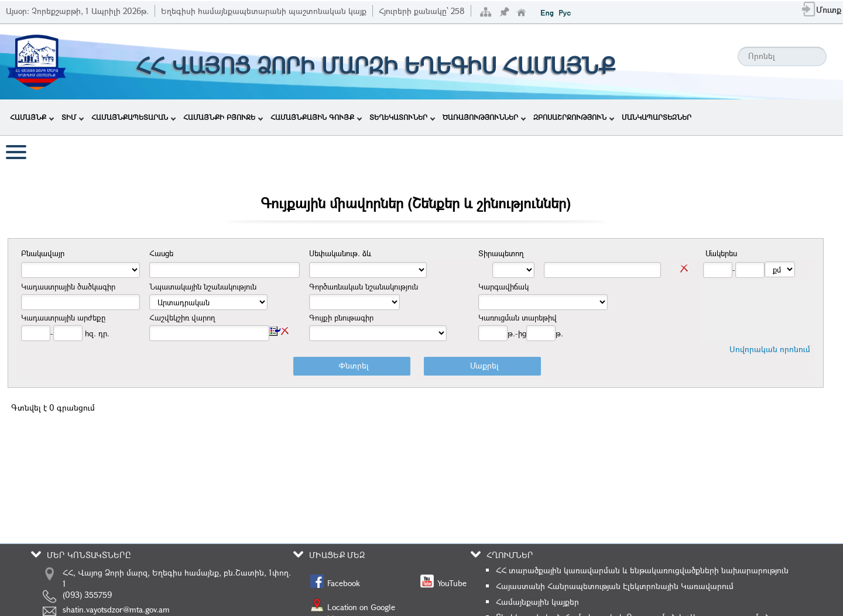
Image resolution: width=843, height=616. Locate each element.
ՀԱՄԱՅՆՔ (32, 117)
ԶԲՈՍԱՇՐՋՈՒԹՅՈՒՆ (574, 117)
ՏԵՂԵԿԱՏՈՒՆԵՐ (402, 117)
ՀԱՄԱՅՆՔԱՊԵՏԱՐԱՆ (133, 117)
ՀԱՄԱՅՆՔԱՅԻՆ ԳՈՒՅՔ (316, 117)
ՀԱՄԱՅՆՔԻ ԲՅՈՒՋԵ (223, 117)
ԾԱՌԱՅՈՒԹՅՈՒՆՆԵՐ (484, 117)
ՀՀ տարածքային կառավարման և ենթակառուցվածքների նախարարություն (642, 570)
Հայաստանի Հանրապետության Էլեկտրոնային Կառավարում (615, 586)
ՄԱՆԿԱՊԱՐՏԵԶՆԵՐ (657, 117)
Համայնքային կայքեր (537, 602)
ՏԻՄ (73, 117)
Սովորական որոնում (770, 349)
